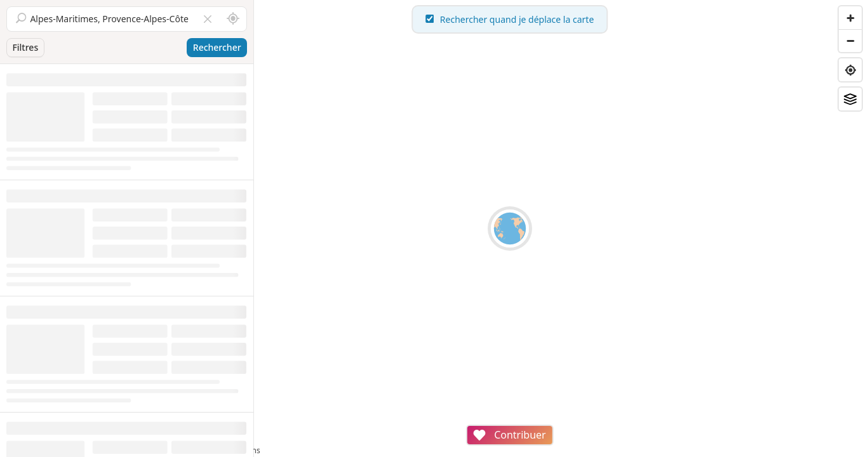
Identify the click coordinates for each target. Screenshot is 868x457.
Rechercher (217, 47)
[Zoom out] (850, 41)
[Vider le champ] (208, 19)
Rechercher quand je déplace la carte (561, 19)
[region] (561, 228)
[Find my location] (850, 70)
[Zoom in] (850, 18)
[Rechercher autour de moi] (233, 19)
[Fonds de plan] (850, 99)
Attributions (342, 450)
